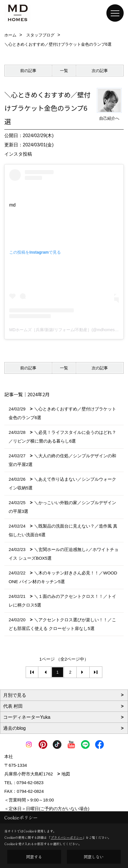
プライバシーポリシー (67, 837)
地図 (66, 774)
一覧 (64, 71)
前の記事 (28, 71)
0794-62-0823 (30, 783)
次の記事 (100, 71)
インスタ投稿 (18, 154)
